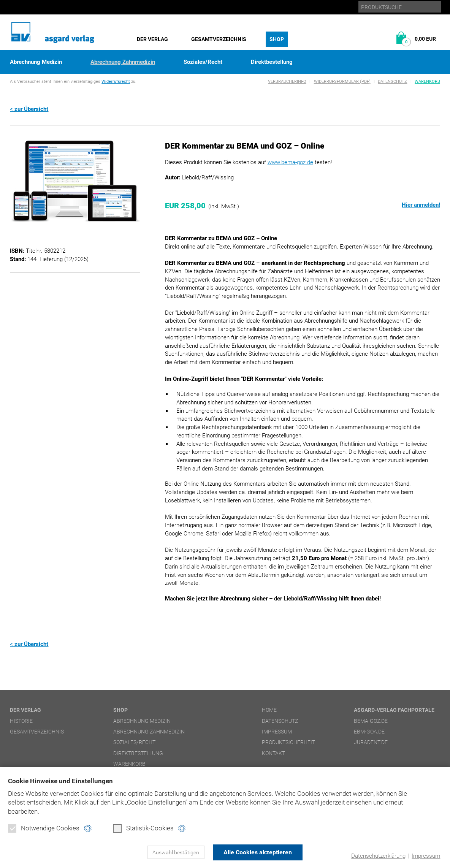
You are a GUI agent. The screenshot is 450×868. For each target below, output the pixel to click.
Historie (21, 721)
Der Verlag (152, 39)
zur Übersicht (31, 109)
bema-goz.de (371, 721)
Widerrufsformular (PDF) (342, 82)
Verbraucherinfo (287, 82)
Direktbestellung (272, 62)
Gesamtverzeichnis (219, 39)
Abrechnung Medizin (36, 62)
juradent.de (371, 742)
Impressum (426, 856)
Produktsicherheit (288, 742)
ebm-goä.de (369, 732)
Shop (277, 39)
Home (269, 710)
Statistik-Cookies (143, 828)
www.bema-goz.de (290, 162)
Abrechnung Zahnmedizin (123, 62)
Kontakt (273, 753)
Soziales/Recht (203, 62)
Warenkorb (427, 82)
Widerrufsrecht (116, 82)
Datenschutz (392, 82)
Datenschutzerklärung (378, 856)
